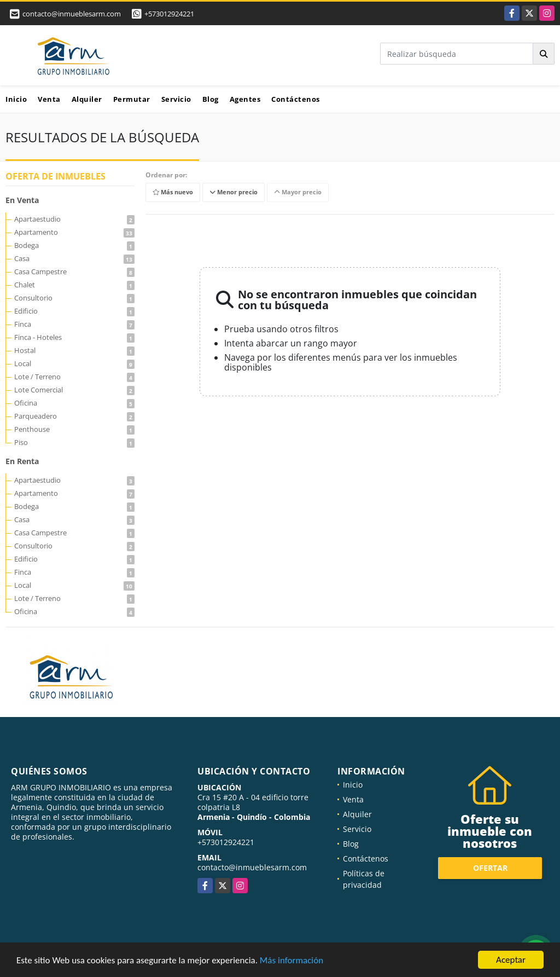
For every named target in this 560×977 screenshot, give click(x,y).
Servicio (176, 99)
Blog (211, 99)
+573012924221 (169, 14)
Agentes (245, 99)
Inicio (16, 99)
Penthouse (74, 429)
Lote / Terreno (74, 377)
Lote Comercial (74, 390)
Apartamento (74, 232)
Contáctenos (296, 99)
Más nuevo (173, 192)
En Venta (22, 200)
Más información (291, 961)
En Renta (22, 461)
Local (74, 363)
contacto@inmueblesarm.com (252, 867)
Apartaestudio (74, 219)
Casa (74, 258)
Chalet (74, 285)
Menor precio (234, 192)
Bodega (74, 245)
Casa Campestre (74, 271)
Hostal (74, 350)
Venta (49, 99)
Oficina (74, 403)
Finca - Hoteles (74, 337)
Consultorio (74, 298)
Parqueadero (74, 416)
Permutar (132, 99)
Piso (74, 442)
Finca (74, 324)
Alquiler (87, 99)
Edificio (74, 311)
